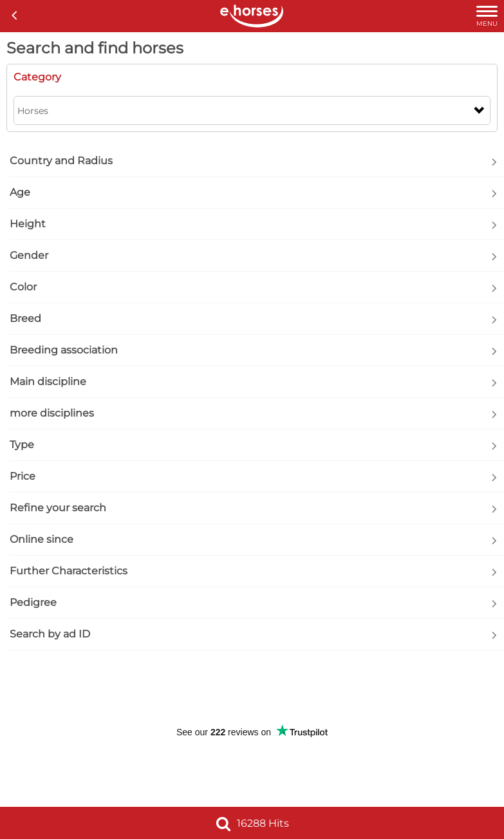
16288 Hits (252, 823)
